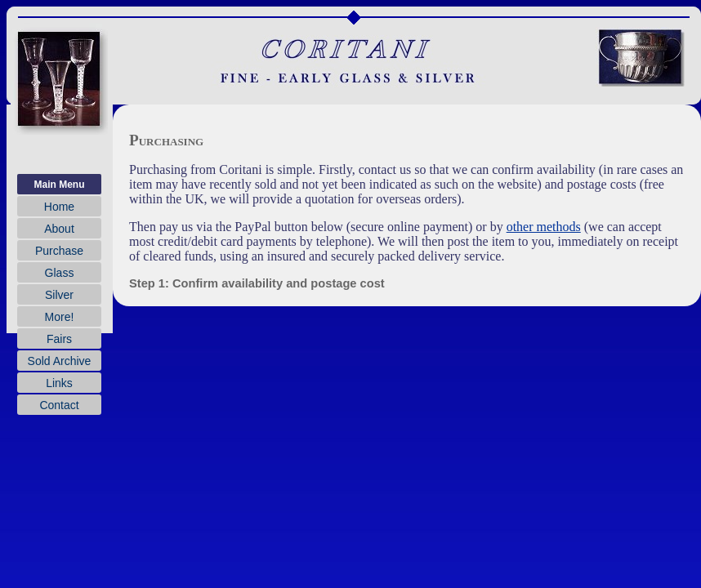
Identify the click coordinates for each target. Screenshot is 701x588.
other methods (544, 227)
